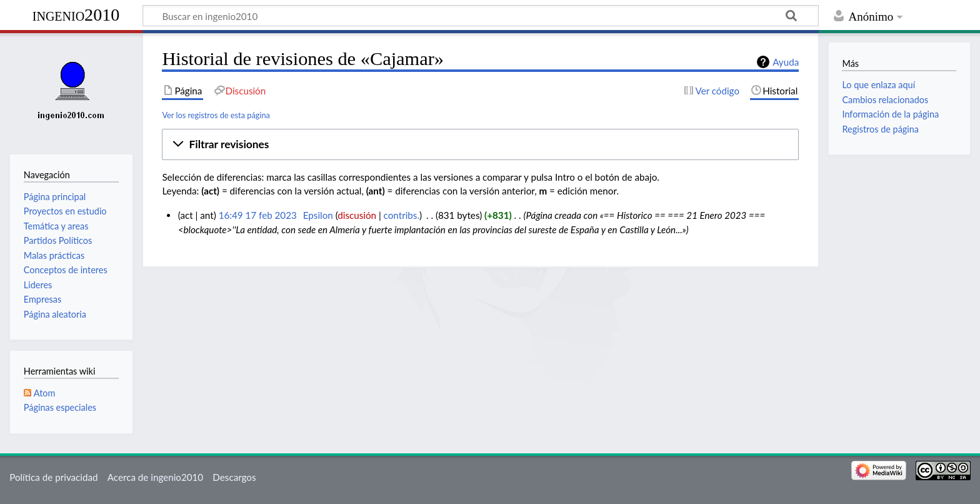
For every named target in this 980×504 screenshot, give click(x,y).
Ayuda (786, 62)
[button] (480, 144)
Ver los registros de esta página (216, 115)
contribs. (402, 215)
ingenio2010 (76, 15)
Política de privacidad (53, 477)
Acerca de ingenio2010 (155, 477)
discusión (357, 215)
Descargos (234, 477)
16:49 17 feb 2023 (258, 215)
